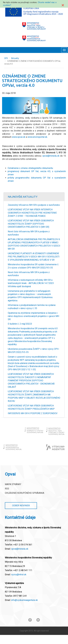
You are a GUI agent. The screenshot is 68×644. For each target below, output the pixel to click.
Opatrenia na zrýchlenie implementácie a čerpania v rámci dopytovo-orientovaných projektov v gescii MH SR (33, 316)
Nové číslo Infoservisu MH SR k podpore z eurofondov (29, 233)
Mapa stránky (13, 484)
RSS (7, 489)
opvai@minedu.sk (51, 156)
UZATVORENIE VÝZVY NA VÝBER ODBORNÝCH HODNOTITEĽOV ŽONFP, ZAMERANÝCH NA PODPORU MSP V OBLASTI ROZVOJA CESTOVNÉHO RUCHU (34, 396)
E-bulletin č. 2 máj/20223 (20, 324)
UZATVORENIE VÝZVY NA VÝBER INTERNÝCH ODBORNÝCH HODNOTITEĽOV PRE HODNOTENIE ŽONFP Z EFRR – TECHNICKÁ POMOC (32, 213)
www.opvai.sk (19, 137)
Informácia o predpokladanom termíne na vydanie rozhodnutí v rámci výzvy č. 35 (32, 307)
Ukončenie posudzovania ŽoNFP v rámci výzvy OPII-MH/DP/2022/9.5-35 (34, 351)
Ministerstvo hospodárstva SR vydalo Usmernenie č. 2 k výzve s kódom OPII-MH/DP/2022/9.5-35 (33, 266)
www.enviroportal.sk (37, 137)
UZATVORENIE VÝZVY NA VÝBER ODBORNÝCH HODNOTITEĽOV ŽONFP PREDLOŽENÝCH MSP (31, 407)
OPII (6, 58)
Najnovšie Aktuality (23, 197)
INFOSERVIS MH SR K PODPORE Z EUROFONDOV (33, 413)
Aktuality (15, 58)
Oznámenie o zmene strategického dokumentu (30, 168)
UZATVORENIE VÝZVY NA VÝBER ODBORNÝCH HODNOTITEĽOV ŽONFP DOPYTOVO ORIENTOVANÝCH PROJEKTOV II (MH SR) (31, 224)
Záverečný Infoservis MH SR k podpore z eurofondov (34, 205)
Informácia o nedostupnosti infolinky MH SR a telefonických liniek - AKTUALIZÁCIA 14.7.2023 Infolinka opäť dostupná (31, 283)
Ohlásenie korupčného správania (25, 493)
